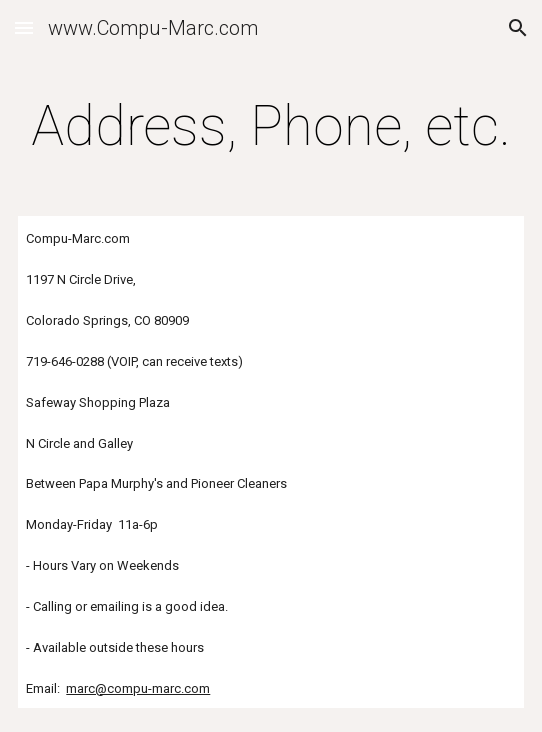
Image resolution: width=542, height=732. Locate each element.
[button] (24, 27)
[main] (270, 126)
